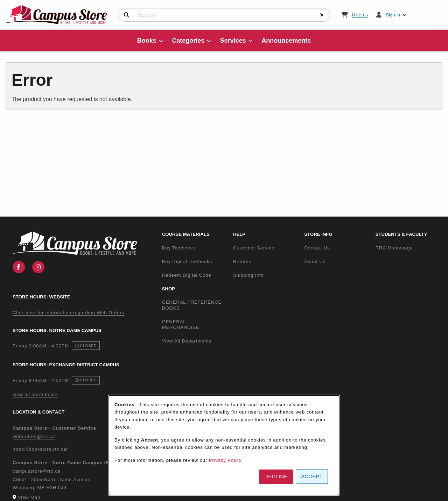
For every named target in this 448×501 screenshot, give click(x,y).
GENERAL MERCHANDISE (181, 325)
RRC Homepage (408, 248)
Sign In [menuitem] (393, 15)
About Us (315, 262)
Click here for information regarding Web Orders (68, 313)
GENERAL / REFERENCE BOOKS (192, 305)
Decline (276, 477)
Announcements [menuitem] (286, 41)
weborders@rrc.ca (34, 436)
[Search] (127, 15)
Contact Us (317, 248)
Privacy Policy (225, 460)
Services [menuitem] (233, 41)
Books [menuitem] (147, 41)
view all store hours (35, 394)
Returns (242, 262)
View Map (29, 497)
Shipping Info (248, 275)
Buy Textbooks (179, 248)
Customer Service (254, 248)
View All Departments (187, 341)
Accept (312, 477)
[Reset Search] (322, 15)
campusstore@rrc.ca (37, 471)
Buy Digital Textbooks (187, 262)
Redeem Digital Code (187, 275)
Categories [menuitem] (188, 41)
